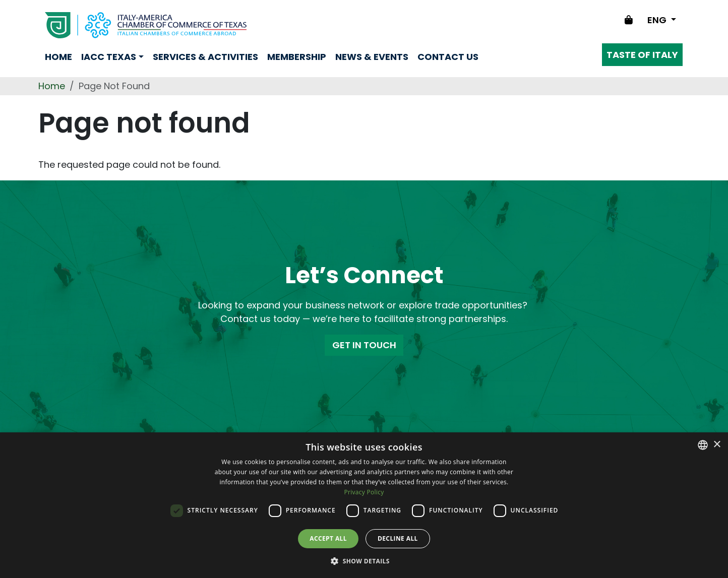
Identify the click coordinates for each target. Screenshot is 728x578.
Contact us (448, 57)
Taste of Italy (642, 55)
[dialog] (364, 505)
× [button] (717, 445)
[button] (364, 561)
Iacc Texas (109, 57)
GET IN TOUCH (364, 345)
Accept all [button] (328, 538)
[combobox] (703, 445)
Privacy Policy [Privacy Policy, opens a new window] (364, 492)
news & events (372, 57)
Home (58, 57)
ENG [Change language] (658, 20)
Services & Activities (205, 57)
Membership (297, 57)
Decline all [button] (398, 538)
